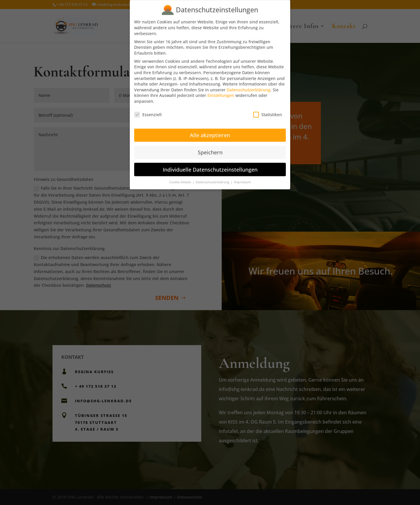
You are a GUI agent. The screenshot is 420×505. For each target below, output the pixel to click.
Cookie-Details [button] (181, 178)
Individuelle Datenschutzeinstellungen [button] (210, 165)
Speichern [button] (210, 148)
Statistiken (268, 110)
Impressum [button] (242, 178)
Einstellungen (221, 91)
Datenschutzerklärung (249, 85)
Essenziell (148, 110)
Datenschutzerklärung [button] (213, 178)
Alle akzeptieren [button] (210, 130)
